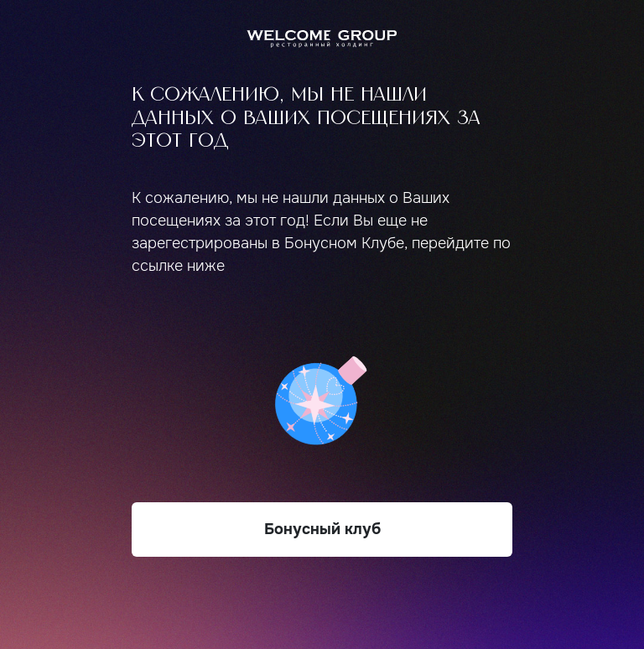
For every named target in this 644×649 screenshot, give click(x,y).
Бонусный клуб (322, 529)
